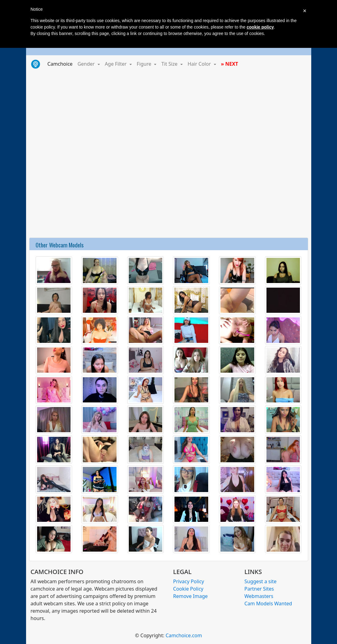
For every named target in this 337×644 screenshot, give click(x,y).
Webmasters (259, 596)
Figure (145, 64)
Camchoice (61, 64)
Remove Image (191, 596)
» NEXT (230, 64)
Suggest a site (260, 581)
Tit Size (170, 64)
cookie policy (260, 27)
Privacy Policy (189, 581)
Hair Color (200, 64)
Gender (87, 64)
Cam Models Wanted (268, 603)
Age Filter (116, 64)
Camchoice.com (184, 635)
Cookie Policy (188, 589)
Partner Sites (259, 589)
